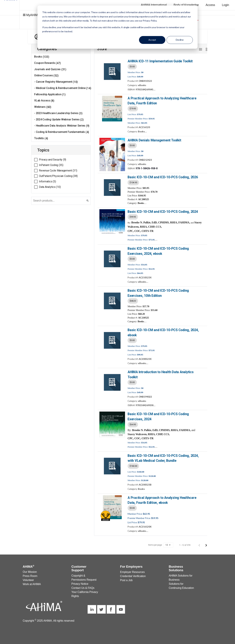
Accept (152, 40)
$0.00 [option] (132, 66)
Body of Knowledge (186, 5)
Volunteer (28, 578)
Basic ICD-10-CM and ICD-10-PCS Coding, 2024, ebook (163, 331)
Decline (180, 40)
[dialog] (117, 27)
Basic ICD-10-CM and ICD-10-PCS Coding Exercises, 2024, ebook (158, 250)
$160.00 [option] (133, 464)
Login (225, 5)
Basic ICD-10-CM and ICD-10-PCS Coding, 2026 (163, 176)
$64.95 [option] (133, 422)
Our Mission (30, 569)
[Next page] (206, 543)
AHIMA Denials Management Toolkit (154, 140)
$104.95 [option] (133, 182)
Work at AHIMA (32, 582)
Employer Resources (132, 570)
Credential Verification (133, 574)
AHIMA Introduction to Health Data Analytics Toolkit (160, 373)
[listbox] (165, 66)
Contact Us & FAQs (83, 586)
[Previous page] (199, 543)
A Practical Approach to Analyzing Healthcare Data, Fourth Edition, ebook (161, 498)
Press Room (30, 574)
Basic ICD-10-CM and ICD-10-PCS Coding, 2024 (163, 211)
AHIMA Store (210, 15)
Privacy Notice (80, 581)
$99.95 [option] (133, 216)
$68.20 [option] (133, 300)
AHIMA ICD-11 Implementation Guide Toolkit (160, 61)
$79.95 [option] (133, 108)
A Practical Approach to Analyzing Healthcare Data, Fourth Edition (161, 100)
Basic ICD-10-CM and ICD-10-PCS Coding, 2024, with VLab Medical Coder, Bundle (163, 456)
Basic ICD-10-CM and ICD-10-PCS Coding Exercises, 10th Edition (158, 292)
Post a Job (126, 578)
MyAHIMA (22, 15)
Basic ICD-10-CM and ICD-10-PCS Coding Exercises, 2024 (158, 415)
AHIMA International (154, 5)
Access (210, 5)
